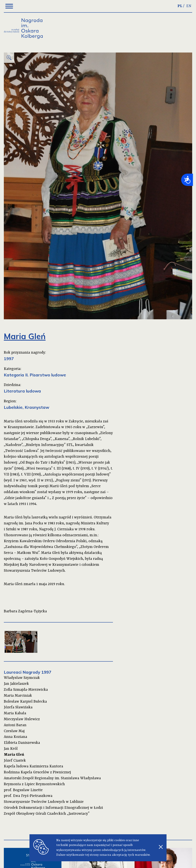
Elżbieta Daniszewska (22, 743)
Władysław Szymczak (22, 678)
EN (189, 6)
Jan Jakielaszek (16, 684)
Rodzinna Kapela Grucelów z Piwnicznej (37, 772)
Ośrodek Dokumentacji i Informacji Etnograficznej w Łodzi (53, 808)
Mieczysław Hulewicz (22, 719)
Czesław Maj (14, 731)
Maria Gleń (14, 755)
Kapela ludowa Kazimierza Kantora (33, 766)
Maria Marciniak (18, 696)
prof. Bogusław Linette (23, 790)
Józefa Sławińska (18, 707)
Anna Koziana (16, 737)
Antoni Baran (15, 725)
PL (180, 6)
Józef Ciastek (15, 761)
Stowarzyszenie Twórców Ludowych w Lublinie (44, 802)
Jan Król (11, 749)
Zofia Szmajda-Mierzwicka (26, 690)
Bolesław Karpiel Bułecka (25, 702)
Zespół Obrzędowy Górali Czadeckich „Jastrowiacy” (47, 814)
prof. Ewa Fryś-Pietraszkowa (28, 796)
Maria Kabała (15, 713)
